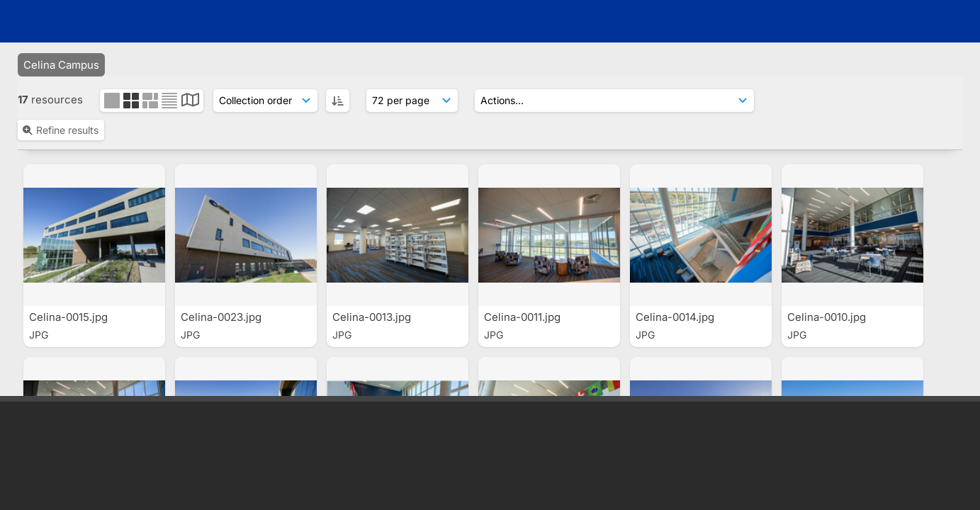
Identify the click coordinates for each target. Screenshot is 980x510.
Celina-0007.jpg (70, 226)
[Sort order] (265, 67)
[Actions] (614, 67)
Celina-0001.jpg (373, 226)
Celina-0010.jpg (525, 226)
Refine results (60, 96)
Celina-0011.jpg (220, 226)
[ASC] (338, 67)
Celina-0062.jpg (829, 226)
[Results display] (412, 67)
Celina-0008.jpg (677, 226)
